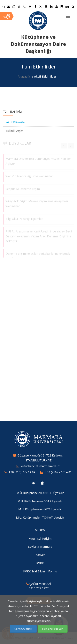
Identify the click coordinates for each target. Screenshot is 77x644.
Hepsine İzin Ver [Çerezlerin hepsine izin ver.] (53, 629)
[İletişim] (24, 7)
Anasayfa (24, 76)
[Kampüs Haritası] (30, 7)
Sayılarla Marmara (40, 547)
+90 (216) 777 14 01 (58, 472)
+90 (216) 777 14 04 (22, 472)
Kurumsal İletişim (40, 538)
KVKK (40, 563)
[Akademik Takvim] (14, 7)
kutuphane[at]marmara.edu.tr (40, 466)
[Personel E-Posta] (8, 7)
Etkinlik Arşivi (15, 131)
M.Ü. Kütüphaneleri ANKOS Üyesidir (40, 493)
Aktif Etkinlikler (16, 122)
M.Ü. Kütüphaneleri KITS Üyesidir (40, 509)
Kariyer (40, 555)
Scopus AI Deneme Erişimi (23, 188)
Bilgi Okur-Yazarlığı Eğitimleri (24, 218)
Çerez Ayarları (23, 629)
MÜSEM (40, 530)
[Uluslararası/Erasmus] (19, 7)
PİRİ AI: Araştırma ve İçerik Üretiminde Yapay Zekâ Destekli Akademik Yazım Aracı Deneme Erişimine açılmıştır (39, 235)
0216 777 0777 (39, 588)
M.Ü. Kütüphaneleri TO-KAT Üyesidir (40, 517)
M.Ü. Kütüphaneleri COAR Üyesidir (40, 501)
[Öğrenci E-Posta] (3, 7)
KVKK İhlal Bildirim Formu (40, 571)
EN (67, 7)
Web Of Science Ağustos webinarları (29, 175)
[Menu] (68, 16)
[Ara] (73, 7)
